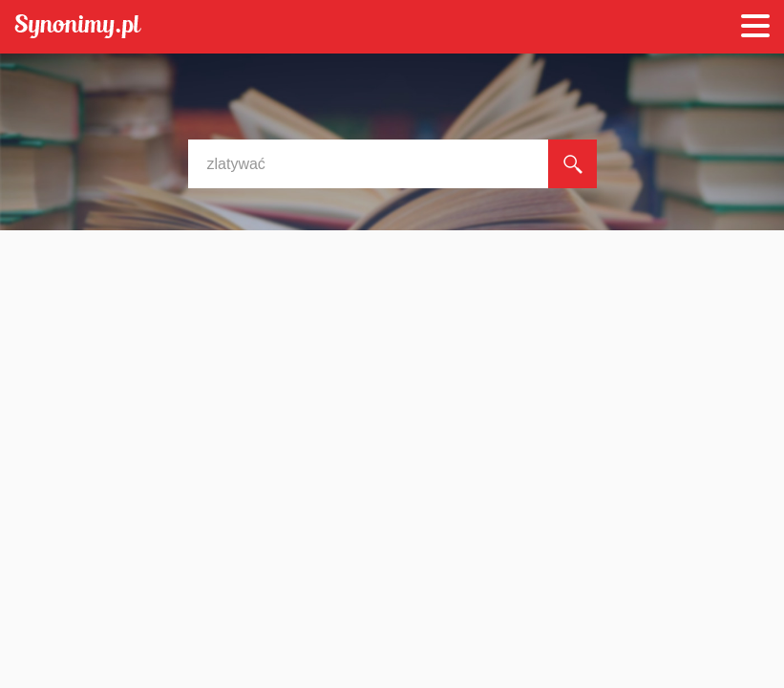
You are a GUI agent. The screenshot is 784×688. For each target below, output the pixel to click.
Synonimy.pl (78, 27)
